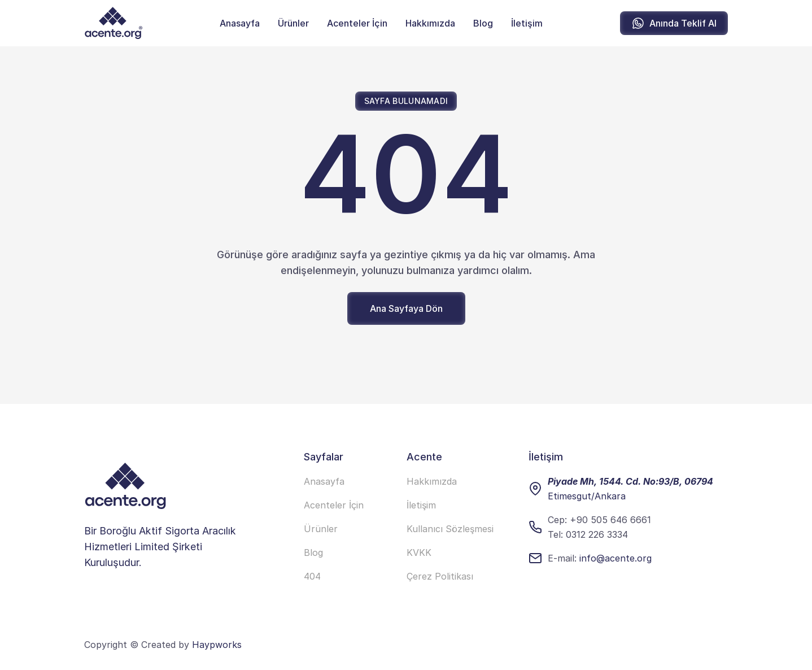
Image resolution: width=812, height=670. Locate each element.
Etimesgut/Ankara (587, 496)
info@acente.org (615, 558)
